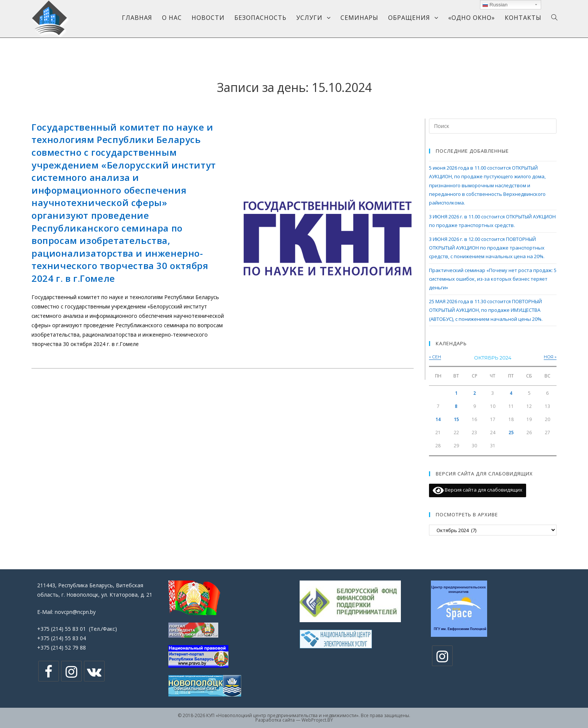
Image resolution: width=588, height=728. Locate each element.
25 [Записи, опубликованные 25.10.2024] (511, 432)
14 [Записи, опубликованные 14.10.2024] (438, 419)
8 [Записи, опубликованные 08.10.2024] (456, 406)
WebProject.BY (317, 720)
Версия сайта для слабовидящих (478, 490)
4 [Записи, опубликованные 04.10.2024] (511, 393)
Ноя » (550, 357)
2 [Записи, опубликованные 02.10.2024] (475, 393)
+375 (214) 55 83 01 (61, 629)
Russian (495, 5)
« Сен (435, 357)
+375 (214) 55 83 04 (61, 638)
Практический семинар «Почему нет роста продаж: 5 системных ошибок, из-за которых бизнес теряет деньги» (493, 279)
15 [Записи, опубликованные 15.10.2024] (456, 419)
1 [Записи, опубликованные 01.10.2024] (456, 393)
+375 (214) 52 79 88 (61, 648)
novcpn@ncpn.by (75, 612)
